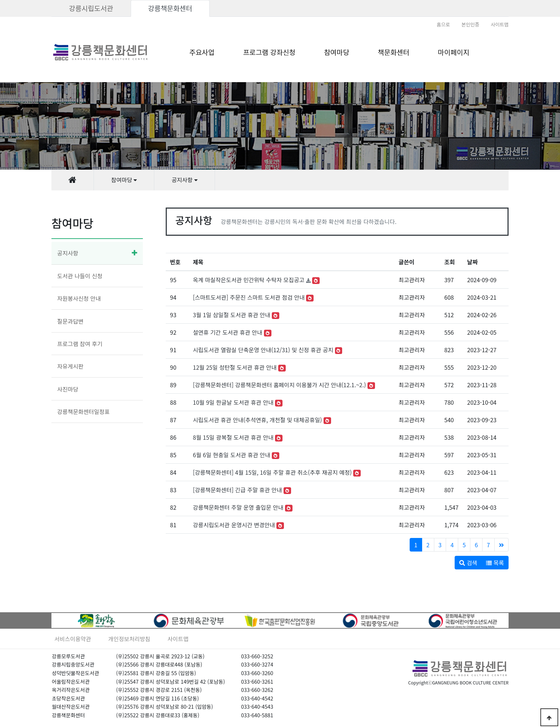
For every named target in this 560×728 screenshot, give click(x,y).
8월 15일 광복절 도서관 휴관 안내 (233, 437)
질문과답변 (70, 321)
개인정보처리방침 (129, 639)
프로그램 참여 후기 (80, 344)
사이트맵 (500, 24)
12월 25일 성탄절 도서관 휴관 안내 (235, 367)
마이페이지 (454, 52)
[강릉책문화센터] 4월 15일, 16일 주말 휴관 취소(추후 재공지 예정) (272, 472)
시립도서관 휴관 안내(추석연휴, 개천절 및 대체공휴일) (257, 420)
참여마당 (337, 52)
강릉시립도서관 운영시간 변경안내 (234, 525)
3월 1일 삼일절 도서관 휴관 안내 (232, 315)
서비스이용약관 (73, 639)
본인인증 (470, 24)
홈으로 (443, 24)
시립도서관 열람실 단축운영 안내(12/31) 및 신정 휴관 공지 (263, 350)
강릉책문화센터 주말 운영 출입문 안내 (238, 507)
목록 (495, 563)
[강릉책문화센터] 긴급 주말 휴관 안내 (237, 490)
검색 (468, 563)
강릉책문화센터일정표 (83, 412)
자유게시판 (70, 366)
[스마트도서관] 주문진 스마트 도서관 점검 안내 (249, 297)
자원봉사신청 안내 (79, 298)
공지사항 (68, 253)
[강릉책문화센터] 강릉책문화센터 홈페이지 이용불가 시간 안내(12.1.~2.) (279, 385)
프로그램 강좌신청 (269, 52)
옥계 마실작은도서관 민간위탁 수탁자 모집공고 (249, 280)
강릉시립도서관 (91, 8)
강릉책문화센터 (170, 8)
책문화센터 (394, 52)
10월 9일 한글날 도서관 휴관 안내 (233, 402)
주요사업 (202, 52)
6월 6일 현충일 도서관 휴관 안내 (232, 455)
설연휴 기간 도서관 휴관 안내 (228, 332)
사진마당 (68, 389)
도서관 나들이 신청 (80, 276)
